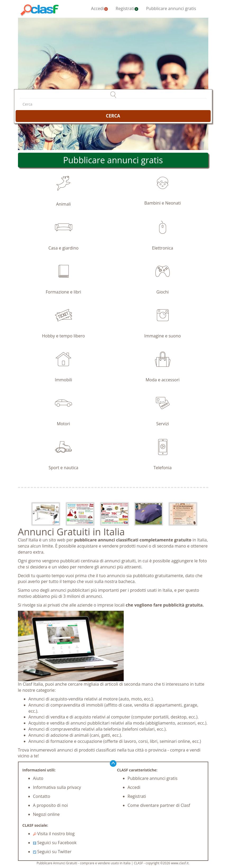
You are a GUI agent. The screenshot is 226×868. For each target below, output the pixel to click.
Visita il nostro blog (54, 834)
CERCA (113, 116)
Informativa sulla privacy (57, 787)
